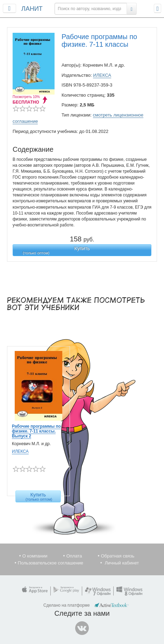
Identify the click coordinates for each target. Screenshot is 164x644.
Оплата (74, 556)
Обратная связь (117, 556)
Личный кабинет (122, 563)
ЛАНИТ (32, 9)
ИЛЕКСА (102, 75)
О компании (35, 556)
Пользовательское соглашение (51, 563)
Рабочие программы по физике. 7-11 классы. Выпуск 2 (36, 431)
